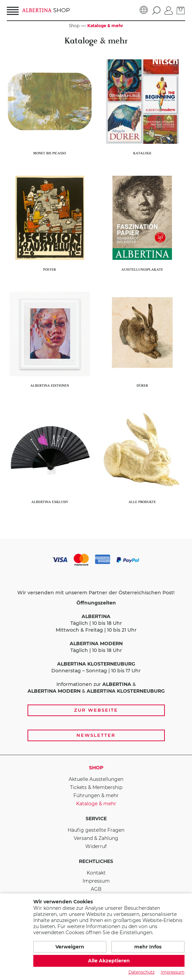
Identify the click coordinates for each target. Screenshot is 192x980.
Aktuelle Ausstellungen (96, 779)
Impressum (96, 881)
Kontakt (96, 873)
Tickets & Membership (96, 787)
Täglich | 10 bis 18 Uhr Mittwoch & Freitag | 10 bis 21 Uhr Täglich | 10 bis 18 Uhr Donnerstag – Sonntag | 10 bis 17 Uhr (96, 637)
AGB (96, 889)
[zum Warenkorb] (181, 10)
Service (96, 819)
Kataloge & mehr (96, 804)
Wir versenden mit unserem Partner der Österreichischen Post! (96, 593)
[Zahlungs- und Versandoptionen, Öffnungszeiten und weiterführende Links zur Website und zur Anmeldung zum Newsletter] (96, 647)
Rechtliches (96, 861)
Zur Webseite (96, 710)
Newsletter (96, 735)
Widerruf (96, 846)
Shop (96, 768)
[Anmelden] (169, 10)
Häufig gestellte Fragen (96, 830)
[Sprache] (144, 10)
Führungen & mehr (96, 795)
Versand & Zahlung (96, 838)
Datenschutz (142, 972)
